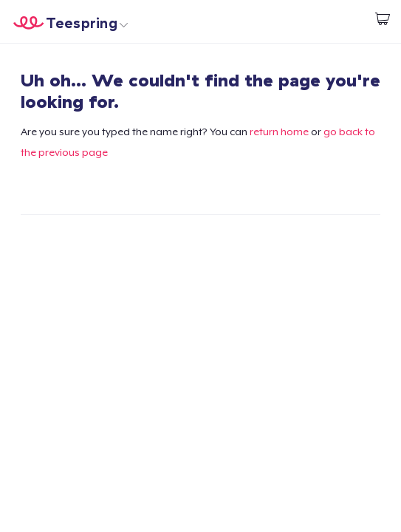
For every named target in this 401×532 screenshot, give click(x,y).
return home (279, 132)
